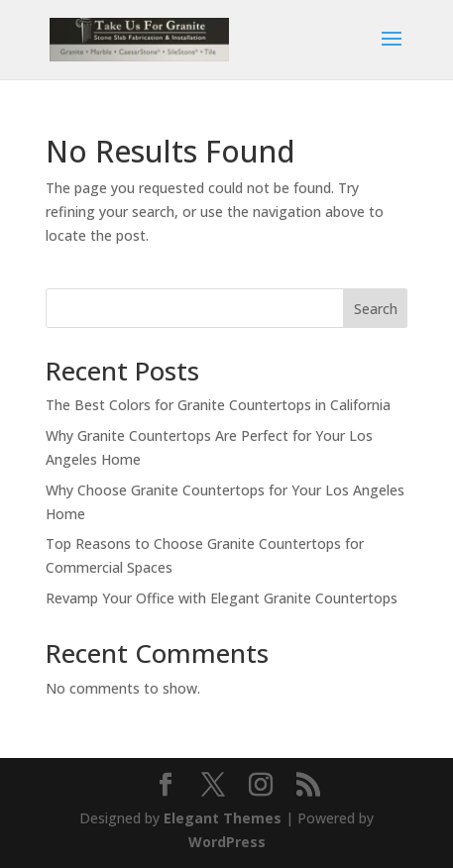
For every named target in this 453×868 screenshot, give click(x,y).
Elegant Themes (223, 818)
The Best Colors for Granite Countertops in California (218, 405)
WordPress (227, 842)
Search (376, 309)
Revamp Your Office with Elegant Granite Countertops (222, 598)
